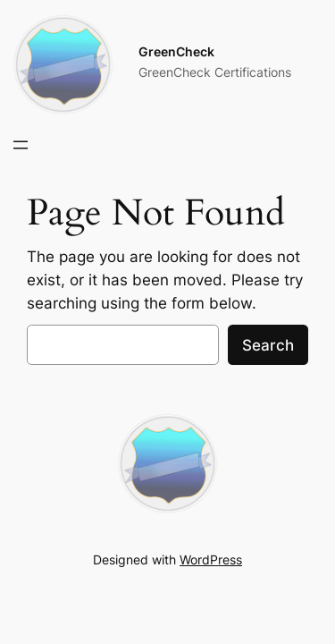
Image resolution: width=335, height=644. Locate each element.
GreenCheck (176, 51)
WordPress (211, 559)
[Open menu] (21, 145)
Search (268, 345)
